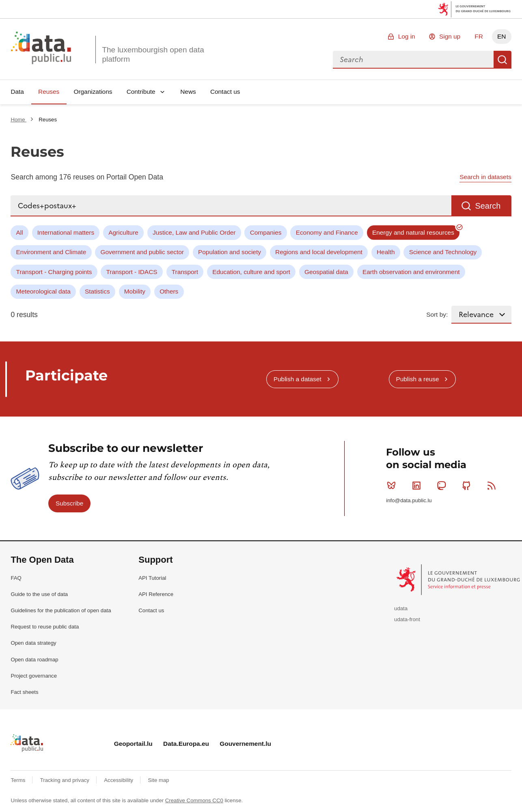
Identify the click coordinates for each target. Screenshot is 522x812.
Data (17, 92)
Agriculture (123, 232)
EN (502, 36)
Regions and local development (319, 252)
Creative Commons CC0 (194, 800)
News (188, 92)
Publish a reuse (417, 379)
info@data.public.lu (409, 500)
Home (18, 120)
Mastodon (443, 486)
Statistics (97, 291)
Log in (407, 36)
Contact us (225, 92)
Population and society (230, 252)
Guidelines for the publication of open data (61, 610)
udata (401, 608)
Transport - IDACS (132, 272)
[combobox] (413, 60)
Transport (185, 272)
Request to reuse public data (45, 627)
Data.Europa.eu (186, 744)
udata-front (407, 619)
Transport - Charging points (54, 272)
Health (386, 252)
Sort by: (437, 314)
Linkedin (418, 486)
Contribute (141, 92)
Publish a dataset (298, 379)
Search (503, 60)
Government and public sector (142, 252)
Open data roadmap (34, 660)
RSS (493, 486)
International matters (66, 232)
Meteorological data (43, 291)
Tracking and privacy (66, 780)
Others (169, 291)
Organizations (93, 92)
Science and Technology (443, 252)
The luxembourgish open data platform (153, 54)
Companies (266, 232)
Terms (19, 780)
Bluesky (393, 486)
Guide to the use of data (39, 594)
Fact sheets (24, 692)
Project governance (34, 676)
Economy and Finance (327, 232)
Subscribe (69, 503)
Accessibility (119, 780)
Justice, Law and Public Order (194, 232)
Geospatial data (326, 272)
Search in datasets (485, 177)
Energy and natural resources (413, 232)
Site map (159, 780)
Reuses (49, 92)
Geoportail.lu (133, 744)
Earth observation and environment (411, 272)
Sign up (450, 36)
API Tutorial (152, 578)
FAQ (16, 578)
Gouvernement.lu (245, 744)
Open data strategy (33, 643)
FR (479, 36)
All (20, 232)
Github (468, 486)
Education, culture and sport (251, 272)
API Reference (156, 594)
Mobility (135, 291)
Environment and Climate (51, 252)
